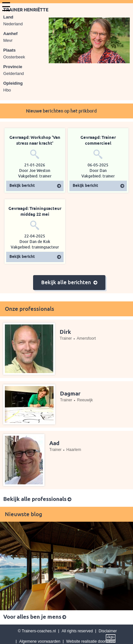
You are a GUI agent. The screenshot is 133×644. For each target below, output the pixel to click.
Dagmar (70, 394)
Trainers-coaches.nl (39, 631)
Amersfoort (86, 338)
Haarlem (74, 450)
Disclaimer (108, 631)
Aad (54, 444)
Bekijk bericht (22, 186)
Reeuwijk (85, 400)
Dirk (65, 332)
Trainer (66, 338)
